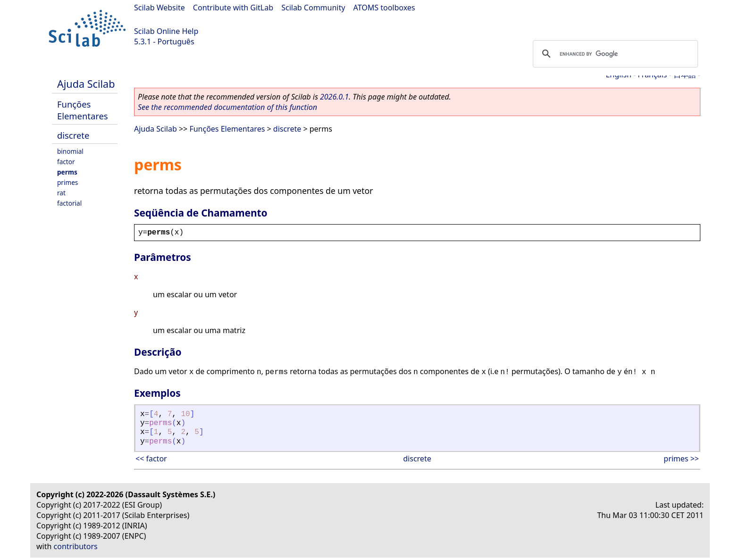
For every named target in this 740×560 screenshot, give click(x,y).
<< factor (151, 459)
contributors (76, 546)
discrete (73, 135)
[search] (614, 54)
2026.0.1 (334, 97)
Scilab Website (160, 8)
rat (61, 193)
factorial (69, 203)
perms (67, 172)
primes (67, 182)
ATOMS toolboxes (384, 8)
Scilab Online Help (166, 31)
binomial (70, 151)
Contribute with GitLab (233, 8)
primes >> (681, 459)
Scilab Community (313, 8)
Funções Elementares (83, 110)
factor (66, 162)
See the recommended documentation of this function (227, 107)
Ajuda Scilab (86, 84)
